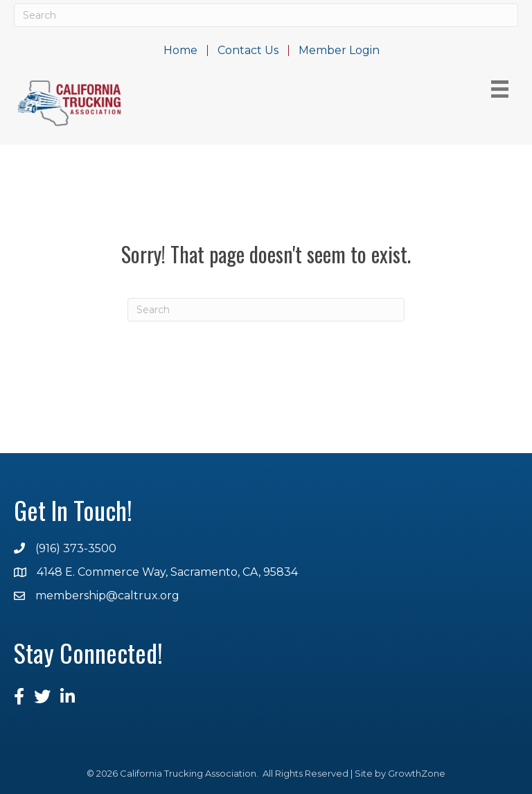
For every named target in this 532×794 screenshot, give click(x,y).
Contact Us (248, 51)
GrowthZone (417, 773)
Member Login (339, 51)
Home (180, 51)
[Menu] (500, 89)
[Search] (266, 15)
